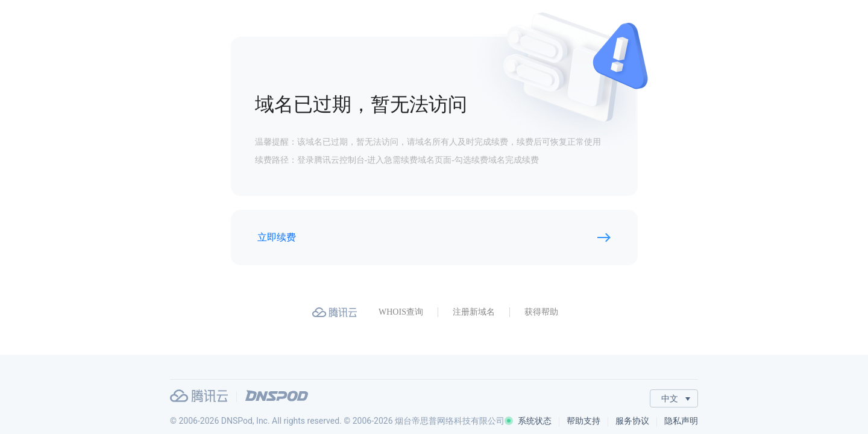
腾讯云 (199, 396)
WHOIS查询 (401, 312)
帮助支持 (583, 421)
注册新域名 (474, 312)
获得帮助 (541, 312)
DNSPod (277, 396)
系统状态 (528, 421)
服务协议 (632, 421)
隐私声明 (681, 421)
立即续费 (277, 237)
